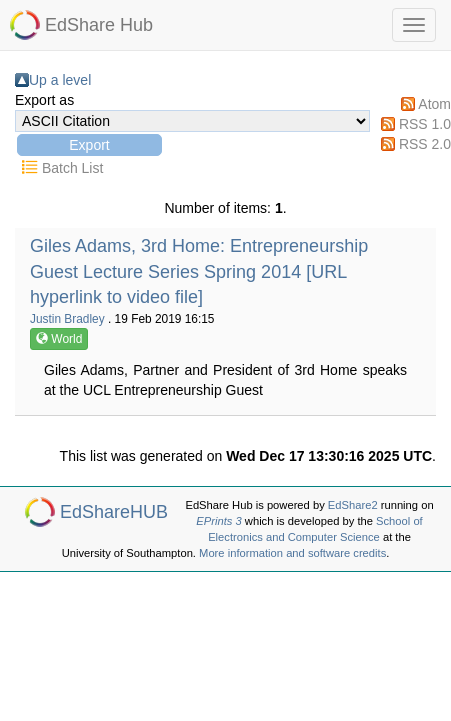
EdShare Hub (99, 25)
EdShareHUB (114, 512)
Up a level (60, 80)
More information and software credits (292, 553)
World (59, 339)
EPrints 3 (218, 521)
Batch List (72, 168)
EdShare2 (353, 505)
